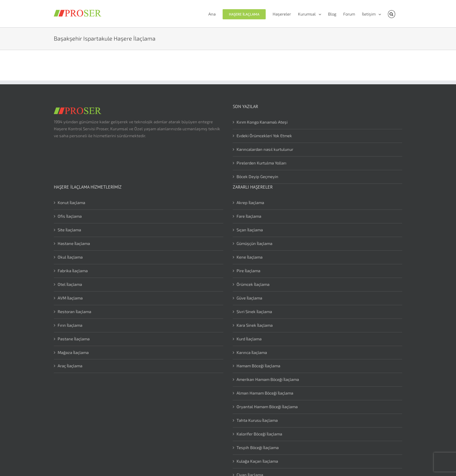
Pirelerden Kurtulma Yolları (261, 163)
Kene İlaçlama (250, 257)
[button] (392, 14)
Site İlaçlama (69, 230)
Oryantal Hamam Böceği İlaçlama (267, 407)
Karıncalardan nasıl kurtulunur (265, 149)
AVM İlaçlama (70, 298)
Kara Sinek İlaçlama (255, 325)
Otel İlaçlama (70, 284)
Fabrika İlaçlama (73, 271)
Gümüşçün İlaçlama (254, 243)
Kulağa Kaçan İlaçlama (257, 461)
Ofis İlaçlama (70, 216)
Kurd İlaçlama (249, 339)
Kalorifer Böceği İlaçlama (259, 434)
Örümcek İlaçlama (253, 284)
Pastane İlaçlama (74, 339)
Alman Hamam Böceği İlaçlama (265, 393)
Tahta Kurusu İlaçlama (257, 420)
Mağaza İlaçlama (73, 352)
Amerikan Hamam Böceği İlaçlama (268, 379)
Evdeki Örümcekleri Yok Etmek (264, 136)
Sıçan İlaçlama (250, 230)
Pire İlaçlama (248, 271)
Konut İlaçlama (71, 203)
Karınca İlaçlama (252, 352)
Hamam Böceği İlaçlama (258, 366)
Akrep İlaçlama (250, 203)
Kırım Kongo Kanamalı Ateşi (262, 122)
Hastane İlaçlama (74, 243)
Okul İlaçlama (70, 257)
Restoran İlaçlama (74, 312)
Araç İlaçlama (70, 366)
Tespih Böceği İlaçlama (258, 447)
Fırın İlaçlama (70, 325)
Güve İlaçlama (249, 298)
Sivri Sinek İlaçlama (254, 312)
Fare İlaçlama (249, 216)
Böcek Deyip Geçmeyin (257, 177)
